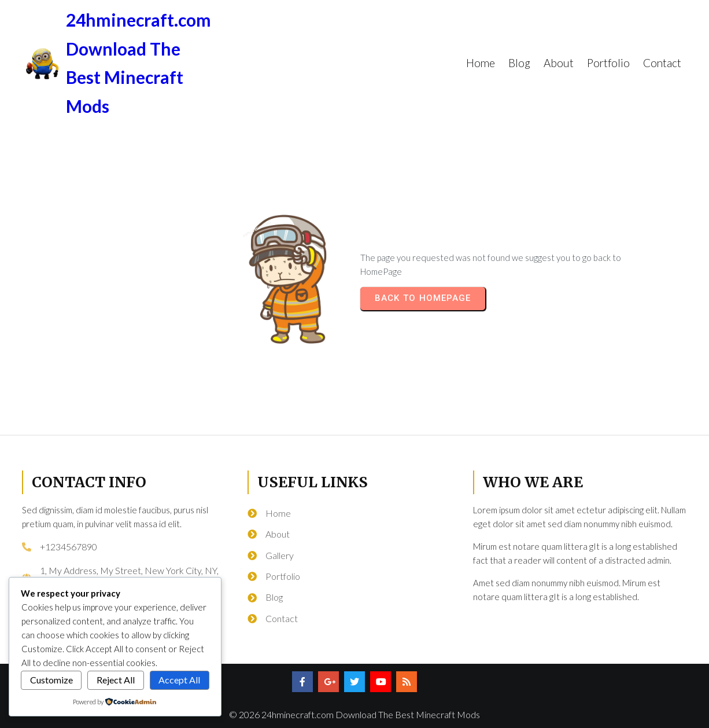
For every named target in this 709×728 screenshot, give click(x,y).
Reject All (116, 680)
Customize (51, 680)
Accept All (179, 680)
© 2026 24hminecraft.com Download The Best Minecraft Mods (355, 714)
